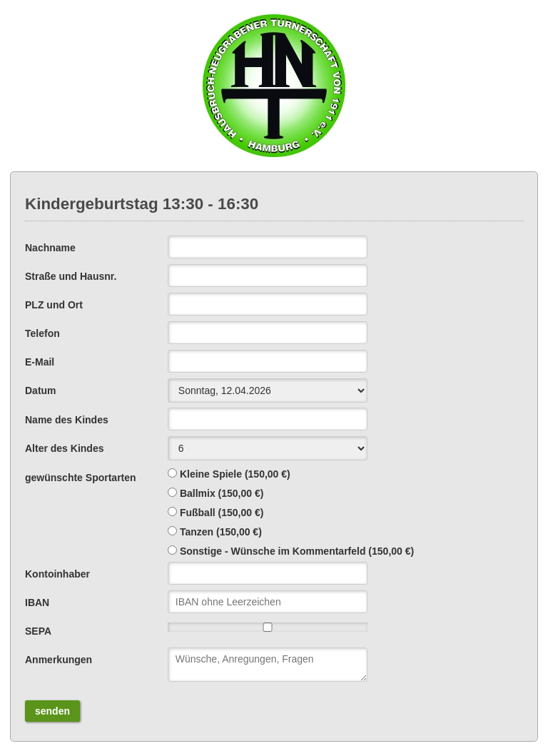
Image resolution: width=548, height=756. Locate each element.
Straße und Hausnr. (71, 276)
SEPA (38, 631)
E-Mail (40, 362)
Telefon (42, 333)
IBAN (37, 603)
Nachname (50, 248)
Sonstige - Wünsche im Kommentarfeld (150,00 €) (297, 551)
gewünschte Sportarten (81, 478)
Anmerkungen (59, 660)
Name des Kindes (67, 420)
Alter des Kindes (64, 448)
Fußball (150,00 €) (222, 513)
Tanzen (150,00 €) (221, 532)
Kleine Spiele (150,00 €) (235, 474)
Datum (41, 390)
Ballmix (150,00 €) (222, 493)
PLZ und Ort (54, 305)
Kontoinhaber (57, 574)
